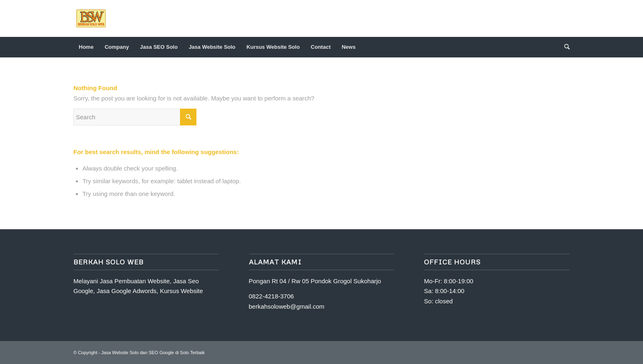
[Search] (564, 47)
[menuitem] (86, 47)
